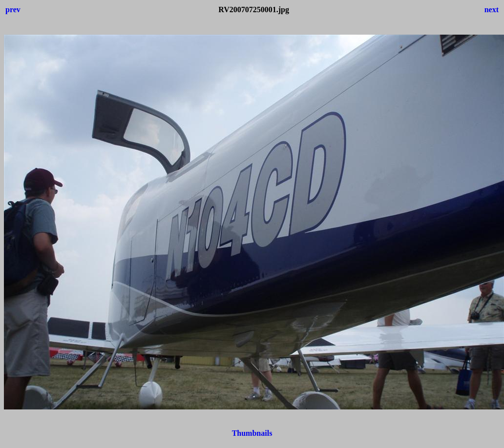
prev (13, 10)
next (492, 10)
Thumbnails (252, 433)
